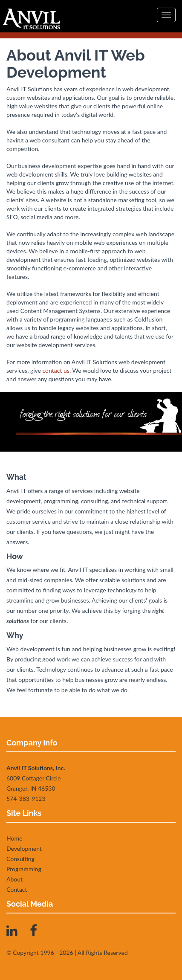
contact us (56, 370)
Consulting (20, 859)
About (14, 879)
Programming (24, 869)
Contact (17, 889)
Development (24, 848)
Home (14, 838)
